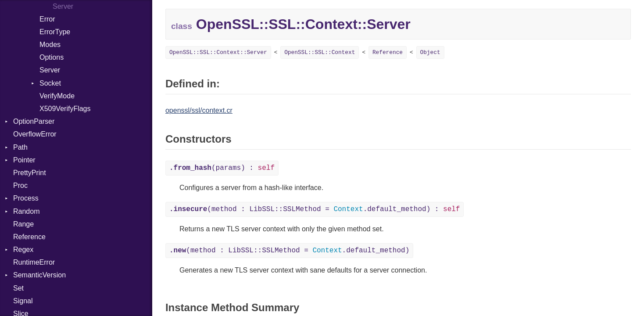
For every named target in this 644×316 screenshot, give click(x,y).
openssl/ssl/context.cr (199, 110)
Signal (23, 301)
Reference (29, 237)
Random (26, 211)
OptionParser (34, 121)
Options (52, 57)
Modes (50, 45)
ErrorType (55, 32)
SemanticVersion (39, 275)
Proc (20, 185)
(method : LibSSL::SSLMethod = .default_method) (289, 251)
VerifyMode (57, 96)
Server (50, 70)
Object (430, 52)
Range (23, 224)
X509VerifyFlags (65, 109)
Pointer (24, 160)
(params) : (222, 168)
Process (26, 198)
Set (18, 288)
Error (47, 19)
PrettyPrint (30, 173)
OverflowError (35, 134)
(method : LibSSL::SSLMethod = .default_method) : (315, 209)
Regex (23, 250)
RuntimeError (34, 262)
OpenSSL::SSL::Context (320, 52)
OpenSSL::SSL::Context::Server (218, 52)
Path (20, 147)
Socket (50, 83)
